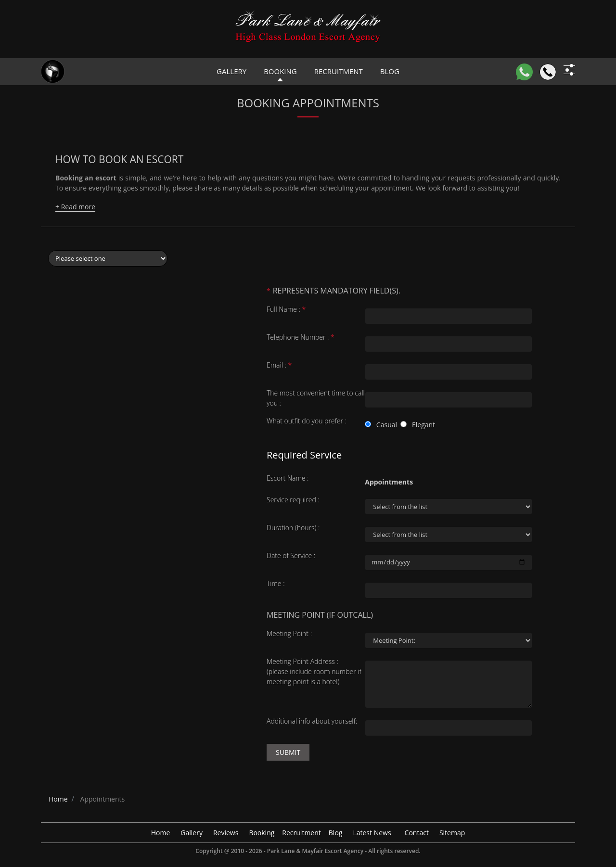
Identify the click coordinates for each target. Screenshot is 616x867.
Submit (288, 752)
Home (161, 833)
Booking (280, 71)
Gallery (231, 71)
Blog (336, 833)
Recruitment (339, 71)
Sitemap (452, 833)
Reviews (226, 833)
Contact (417, 833)
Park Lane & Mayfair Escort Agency (315, 851)
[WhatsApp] (524, 72)
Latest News (372, 833)
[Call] (548, 72)
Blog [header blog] (390, 71)
